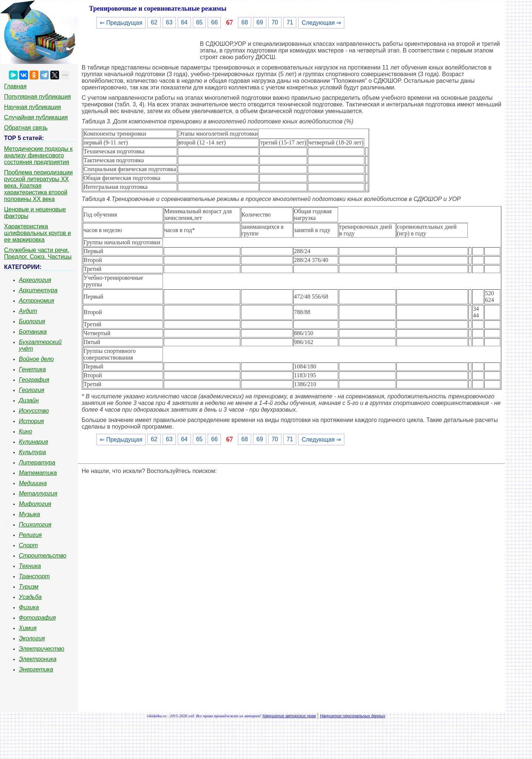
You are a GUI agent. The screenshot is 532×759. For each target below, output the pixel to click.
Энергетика (36, 669)
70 (275, 22)
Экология (32, 638)
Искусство (34, 411)
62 (154, 22)
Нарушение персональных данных (353, 716)
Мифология (35, 504)
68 (245, 22)
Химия (28, 628)
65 (199, 22)
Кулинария (33, 442)
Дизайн (29, 400)
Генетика (32, 369)
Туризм (29, 587)
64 (184, 22)
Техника (30, 566)
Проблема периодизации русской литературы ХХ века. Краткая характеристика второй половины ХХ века (38, 186)
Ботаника (33, 332)
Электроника (38, 659)
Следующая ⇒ (321, 23)
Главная (15, 86)
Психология (35, 525)
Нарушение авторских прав (289, 716)
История (31, 421)
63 (169, 22)
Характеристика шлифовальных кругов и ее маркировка (37, 233)
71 (290, 22)
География (34, 380)
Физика (29, 607)
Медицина (33, 483)
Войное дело (36, 359)
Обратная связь (26, 128)
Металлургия (38, 493)
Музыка (29, 514)
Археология (35, 280)
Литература (37, 462)
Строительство (43, 556)
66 (214, 22)
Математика (38, 473)
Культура (32, 452)
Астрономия (37, 301)
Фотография (37, 618)
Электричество (42, 649)
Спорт (28, 545)
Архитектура (38, 290)
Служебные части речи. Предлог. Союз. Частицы (38, 253)
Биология (32, 321)
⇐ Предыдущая (121, 23)
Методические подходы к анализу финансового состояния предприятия (38, 155)
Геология (32, 390)
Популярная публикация (37, 97)
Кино (25, 431)
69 (260, 22)
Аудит (28, 311)
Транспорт (34, 576)
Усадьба (30, 597)
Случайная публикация (36, 117)
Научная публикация (33, 107)
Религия (30, 535)
